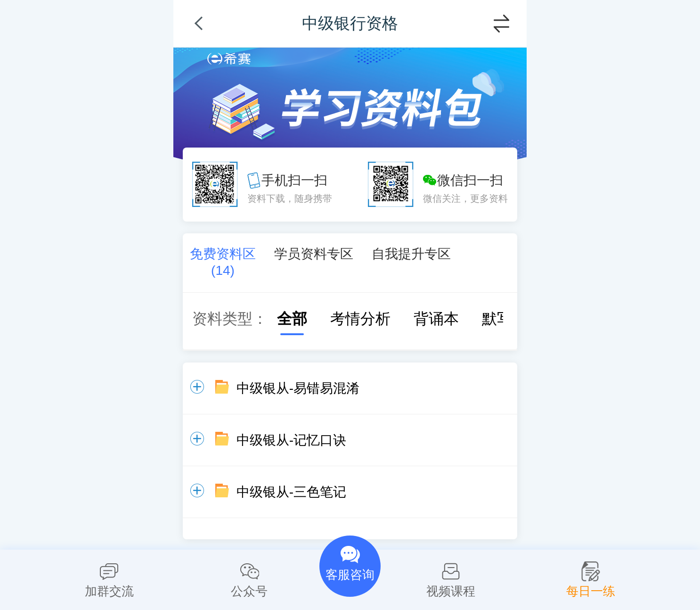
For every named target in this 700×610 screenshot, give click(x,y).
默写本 (495, 319)
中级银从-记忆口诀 (291, 440)
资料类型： (230, 319)
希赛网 (229, 59)
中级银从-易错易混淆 (298, 388)
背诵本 (427, 319)
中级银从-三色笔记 (291, 492)
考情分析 (351, 319)
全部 (283, 319)
